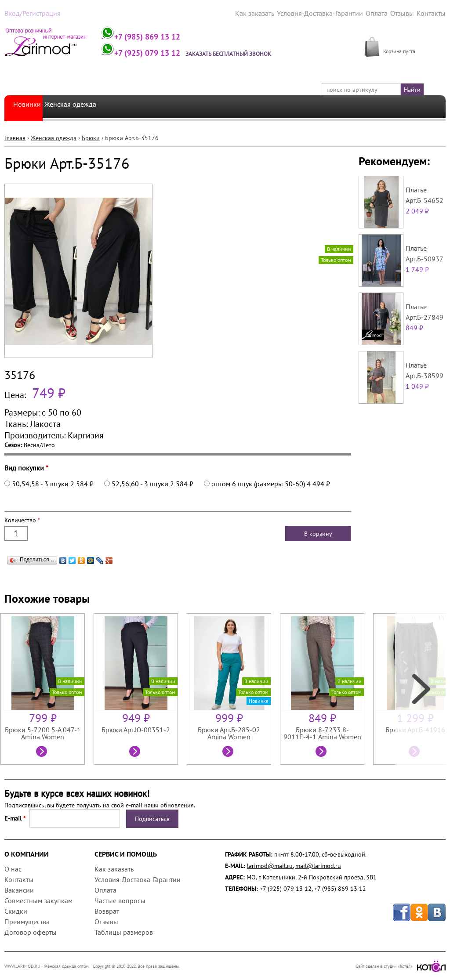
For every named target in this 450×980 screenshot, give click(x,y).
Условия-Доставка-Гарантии (330, 13)
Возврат (107, 910)
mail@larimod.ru (318, 865)
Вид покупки (26, 467)
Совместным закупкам (38, 900)
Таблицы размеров (124, 931)
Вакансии (19, 889)
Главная (15, 137)
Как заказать (271, 13)
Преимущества (27, 921)
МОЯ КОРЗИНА (404, 41)
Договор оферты (31, 931)
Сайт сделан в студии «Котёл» (401, 965)
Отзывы (405, 13)
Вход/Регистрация (29, 13)
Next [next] (420, 688)
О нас (13, 868)
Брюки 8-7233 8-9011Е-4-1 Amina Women (322, 732)
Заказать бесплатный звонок (247, 53)
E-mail (15, 817)
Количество (22, 519)
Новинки (29, 106)
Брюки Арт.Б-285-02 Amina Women (229, 732)
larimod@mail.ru (270, 865)
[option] (47, 688)
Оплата (381, 13)
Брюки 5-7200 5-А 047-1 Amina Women (43, 732)
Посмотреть (43, 752)
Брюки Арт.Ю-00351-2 (136, 729)
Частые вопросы (120, 900)
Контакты (433, 13)
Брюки (91, 137)
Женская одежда (83, 106)
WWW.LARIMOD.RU (22, 965)
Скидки (16, 910)
